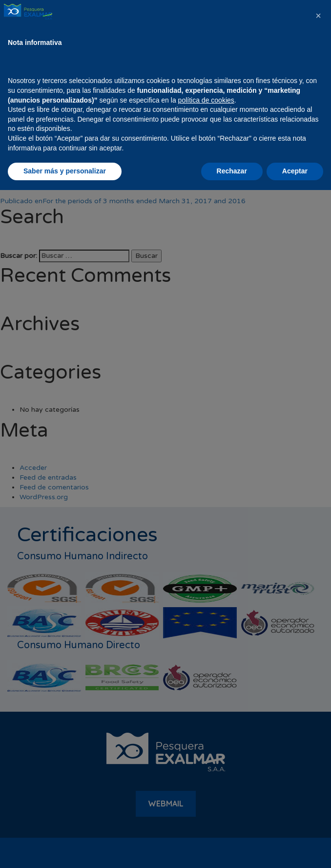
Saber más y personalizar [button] (65, 849)
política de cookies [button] (206, 778)
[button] (318, 694)
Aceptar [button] (295, 849)
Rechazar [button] (232, 849)
